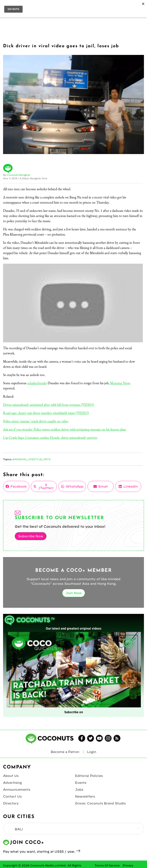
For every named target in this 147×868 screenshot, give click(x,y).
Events (81, 783)
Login (92, 752)
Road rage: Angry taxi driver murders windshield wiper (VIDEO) (46, 413)
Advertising (12, 783)
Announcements (17, 790)
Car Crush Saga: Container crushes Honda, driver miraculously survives (50, 438)
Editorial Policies (89, 776)
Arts (47, 459)
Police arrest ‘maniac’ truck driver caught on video (36, 421)
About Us (11, 776)
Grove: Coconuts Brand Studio (100, 803)
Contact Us (12, 796)
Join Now (74, 593)
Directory (11, 803)
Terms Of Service (107, 866)
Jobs (79, 790)
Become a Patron (65, 752)
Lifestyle (35, 459)
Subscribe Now (31, 536)
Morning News (120, 383)
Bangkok (19, 459)
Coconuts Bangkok (19, 175)
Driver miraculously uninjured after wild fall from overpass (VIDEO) (49, 405)
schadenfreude (37, 383)
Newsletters (85, 796)
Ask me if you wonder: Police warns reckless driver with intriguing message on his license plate (65, 429)
